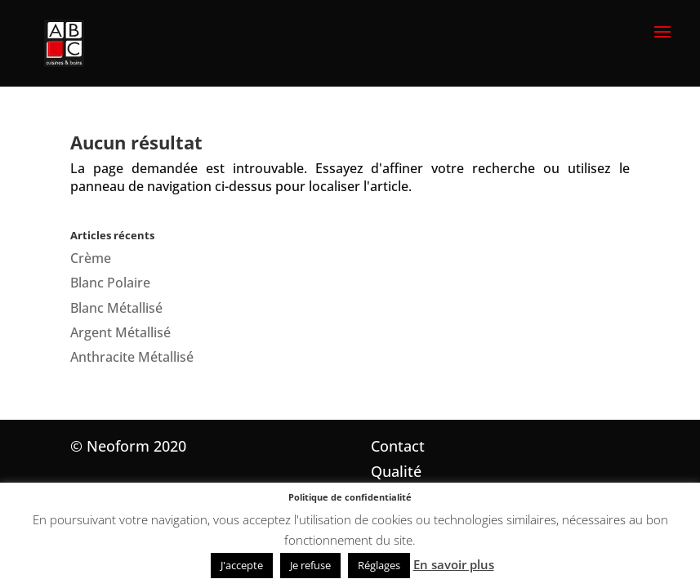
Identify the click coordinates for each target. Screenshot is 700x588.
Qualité (396, 471)
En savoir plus (454, 564)
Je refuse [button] (310, 565)
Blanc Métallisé (116, 308)
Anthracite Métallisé (132, 357)
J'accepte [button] (242, 565)
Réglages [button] (379, 565)
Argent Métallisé (120, 332)
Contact (398, 446)
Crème (91, 258)
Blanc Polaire (110, 283)
